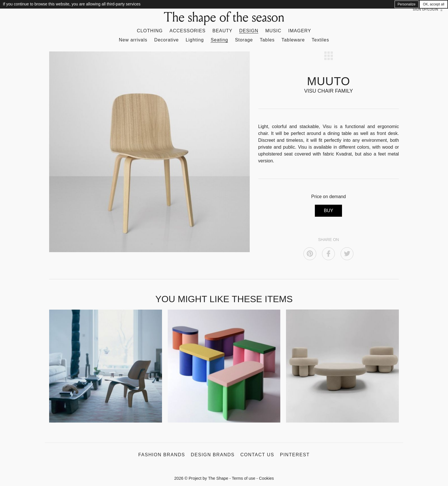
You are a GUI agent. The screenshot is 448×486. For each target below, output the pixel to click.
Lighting (195, 40)
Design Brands (213, 455)
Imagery (300, 31)
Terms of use (243, 478)
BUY (328, 211)
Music (273, 31)
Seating (219, 40)
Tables (267, 40)
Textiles (320, 40)
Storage (244, 40)
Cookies (266, 478)
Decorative (167, 40)
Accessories (187, 31)
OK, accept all (434, 4)
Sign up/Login (426, 9)
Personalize (407, 4)
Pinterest (295, 455)
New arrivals (133, 40)
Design (249, 31)
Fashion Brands (162, 455)
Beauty (223, 31)
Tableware (293, 40)
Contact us (257, 455)
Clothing (150, 31)
